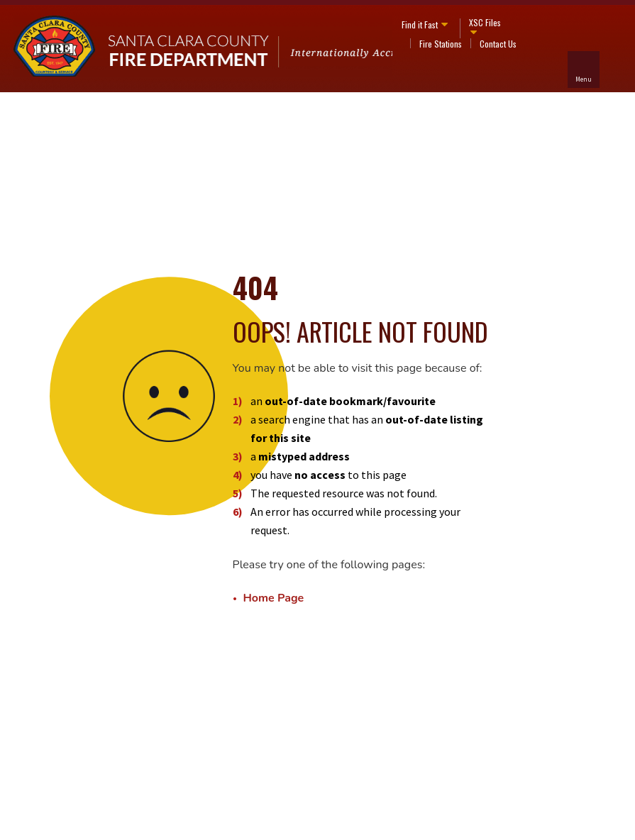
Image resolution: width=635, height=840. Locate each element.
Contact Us (498, 43)
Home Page (274, 598)
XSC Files (485, 22)
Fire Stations (441, 43)
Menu (584, 79)
